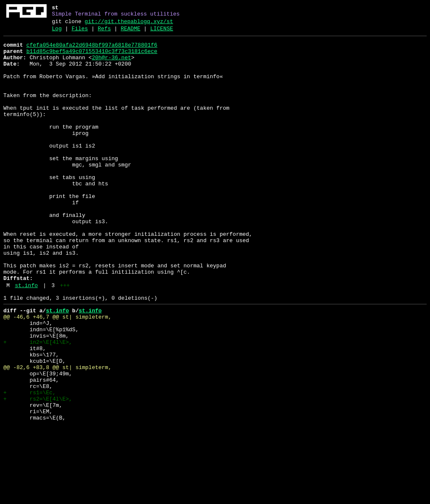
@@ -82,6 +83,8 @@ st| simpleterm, (57, 434)
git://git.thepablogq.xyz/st (129, 24)
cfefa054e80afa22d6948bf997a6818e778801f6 (92, 50)
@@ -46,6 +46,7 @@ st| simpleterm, (57, 374)
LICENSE (162, 32)
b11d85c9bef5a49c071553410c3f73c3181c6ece (92, 58)
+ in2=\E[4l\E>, (38, 404)
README (130, 32)
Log (57, 32)
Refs (104, 32)
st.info (26, 338)
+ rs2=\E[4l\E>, (38, 472)
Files (80, 32)
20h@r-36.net (112, 65)
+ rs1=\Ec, (30, 464)
